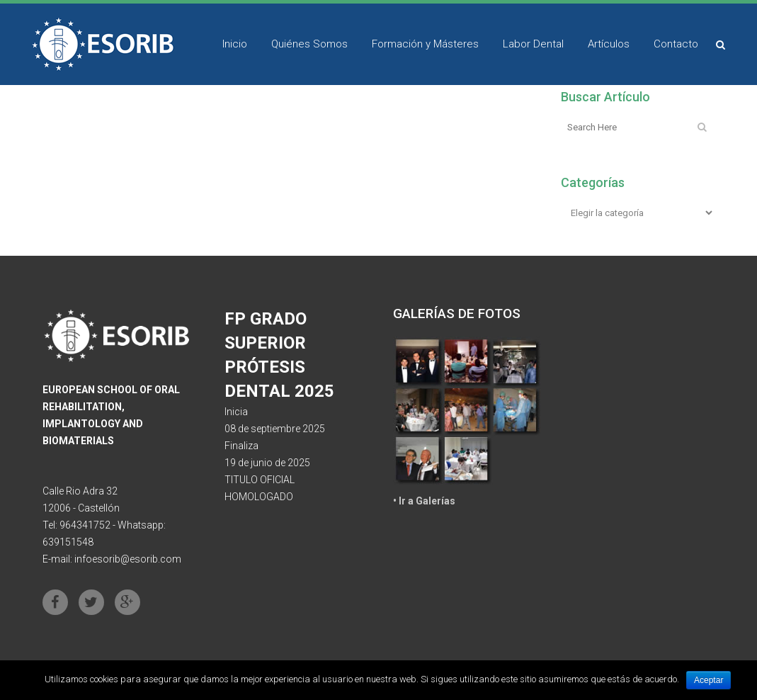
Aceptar (708, 680)
